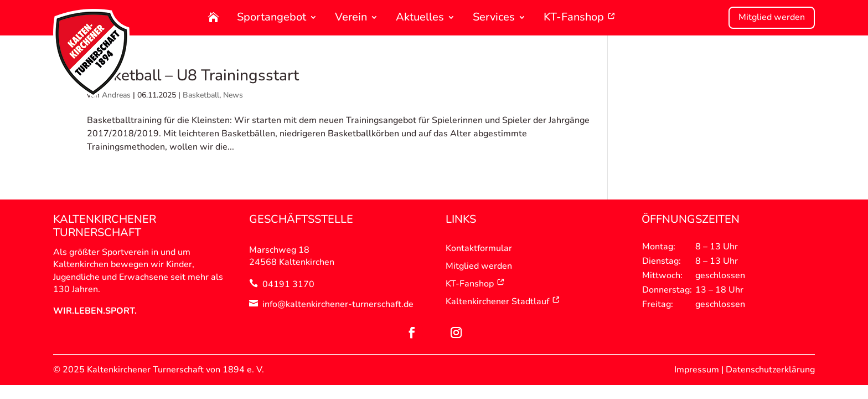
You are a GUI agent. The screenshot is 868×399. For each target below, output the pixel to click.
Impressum (697, 370)
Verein (351, 18)
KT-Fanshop (580, 18)
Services (494, 18)
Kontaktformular (479, 248)
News (233, 95)
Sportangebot (272, 18)
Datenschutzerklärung (770, 370)
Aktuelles (420, 18)
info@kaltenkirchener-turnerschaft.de (338, 304)
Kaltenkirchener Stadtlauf (503, 301)
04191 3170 (288, 284)
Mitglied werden (772, 17)
